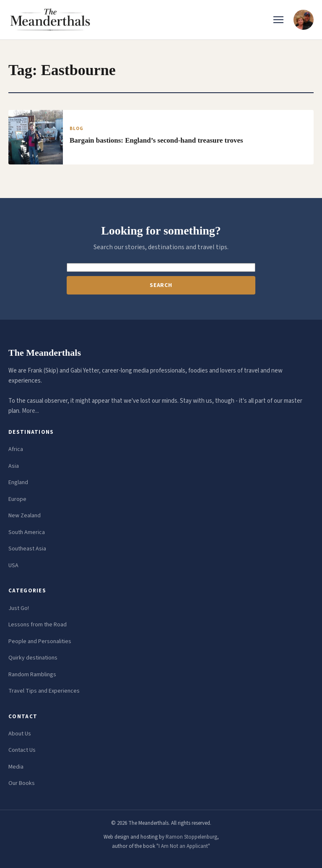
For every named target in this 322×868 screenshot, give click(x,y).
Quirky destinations (33, 658)
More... (30, 411)
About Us (20, 734)
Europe (17, 499)
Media (16, 767)
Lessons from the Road (38, 625)
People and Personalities (40, 641)
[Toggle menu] (278, 20)
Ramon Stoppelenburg (191, 837)
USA (13, 566)
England (18, 482)
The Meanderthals (45, 353)
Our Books (22, 783)
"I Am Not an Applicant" (183, 846)
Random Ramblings (32, 675)
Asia (14, 466)
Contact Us (22, 750)
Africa (16, 449)
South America (27, 532)
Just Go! (19, 608)
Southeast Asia (27, 549)
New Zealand (25, 516)
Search (161, 285)
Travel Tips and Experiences (44, 691)
